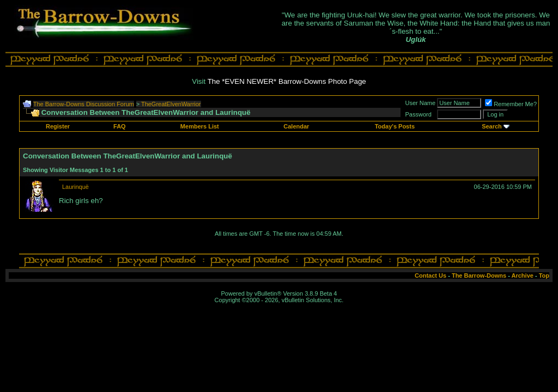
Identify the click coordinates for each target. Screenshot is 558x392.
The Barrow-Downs (479, 275)
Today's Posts (395, 126)
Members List (200, 126)
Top (544, 275)
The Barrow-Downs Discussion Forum (84, 104)
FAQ (120, 126)
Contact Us (430, 275)
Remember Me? (511, 104)
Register (58, 126)
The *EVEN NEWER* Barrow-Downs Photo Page (287, 81)
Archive (523, 275)
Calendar (296, 126)
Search (492, 126)
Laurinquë (75, 187)
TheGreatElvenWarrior (171, 104)
